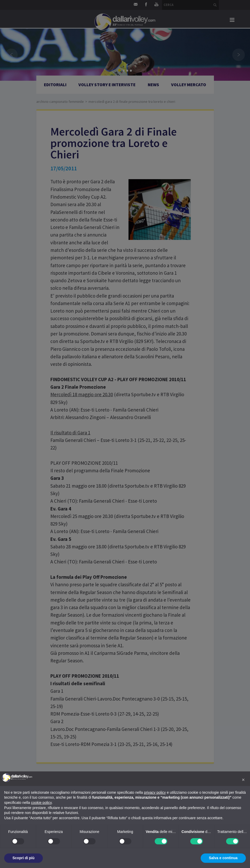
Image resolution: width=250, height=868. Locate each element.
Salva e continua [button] (223, 858)
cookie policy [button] (41, 803)
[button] (243, 780)
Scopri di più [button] (23, 858)
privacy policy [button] (155, 792)
